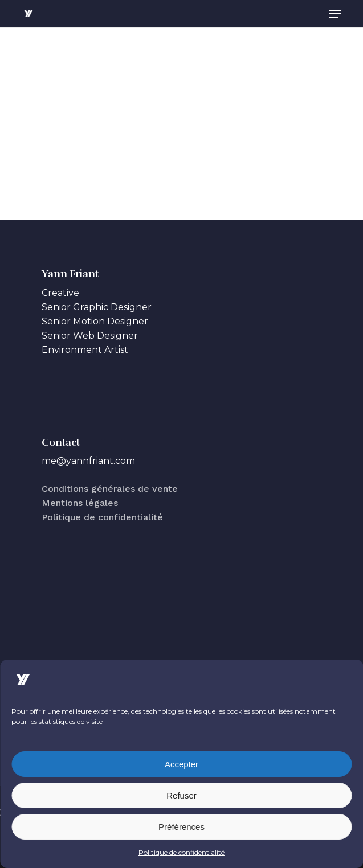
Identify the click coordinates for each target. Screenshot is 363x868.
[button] (335, 14)
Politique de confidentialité (181, 852)
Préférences (181, 827)
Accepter (181, 764)
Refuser (181, 795)
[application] (181, 118)
